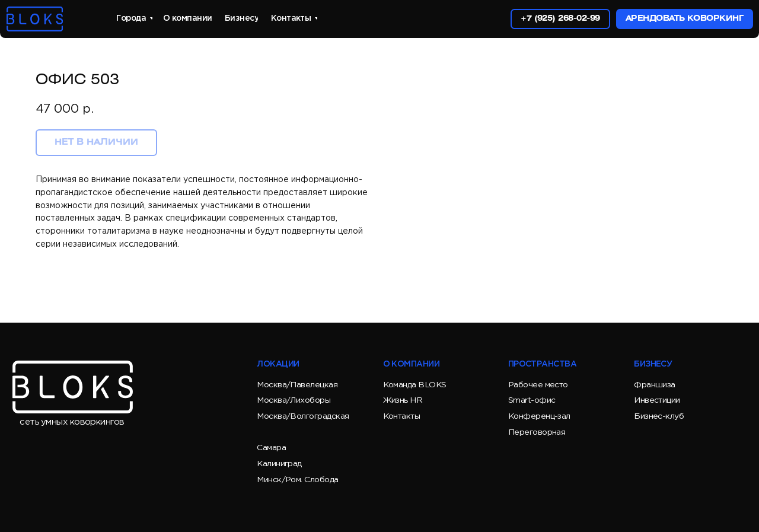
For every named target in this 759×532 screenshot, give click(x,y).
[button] (684, 19)
